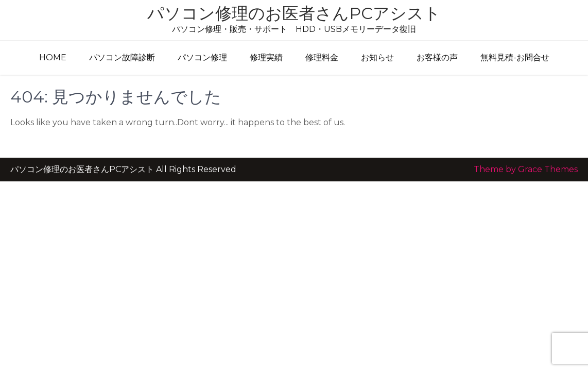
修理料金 (322, 57)
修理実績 (266, 57)
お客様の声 (437, 57)
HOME (53, 57)
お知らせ (377, 57)
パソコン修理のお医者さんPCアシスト (294, 13)
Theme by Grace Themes (526, 169)
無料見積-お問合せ (515, 57)
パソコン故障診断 (122, 57)
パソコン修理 (202, 57)
